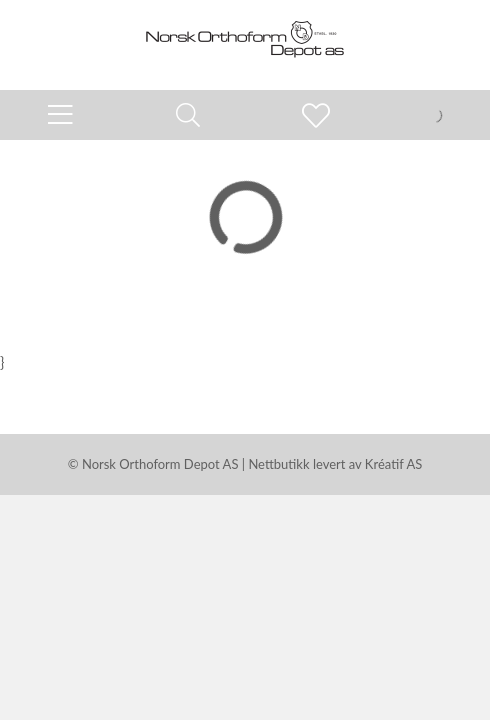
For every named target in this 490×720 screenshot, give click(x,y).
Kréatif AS (393, 464)
